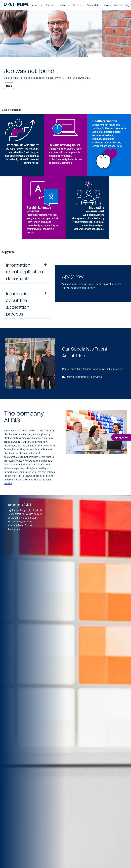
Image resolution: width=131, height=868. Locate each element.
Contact (118, 5)
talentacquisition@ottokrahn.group (85, 377)
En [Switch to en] (126, 5)
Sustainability (93, 5)
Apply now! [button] (121, 437)
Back (9, 86)
